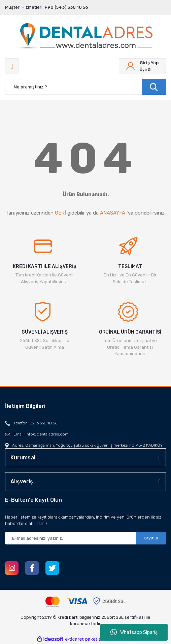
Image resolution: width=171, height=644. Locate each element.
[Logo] (85, 37)
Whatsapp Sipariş (134, 632)
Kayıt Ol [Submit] (151, 538)
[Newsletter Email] (85, 538)
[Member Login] (142, 66)
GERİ (60, 213)
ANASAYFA (113, 213)
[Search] (85, 87)
